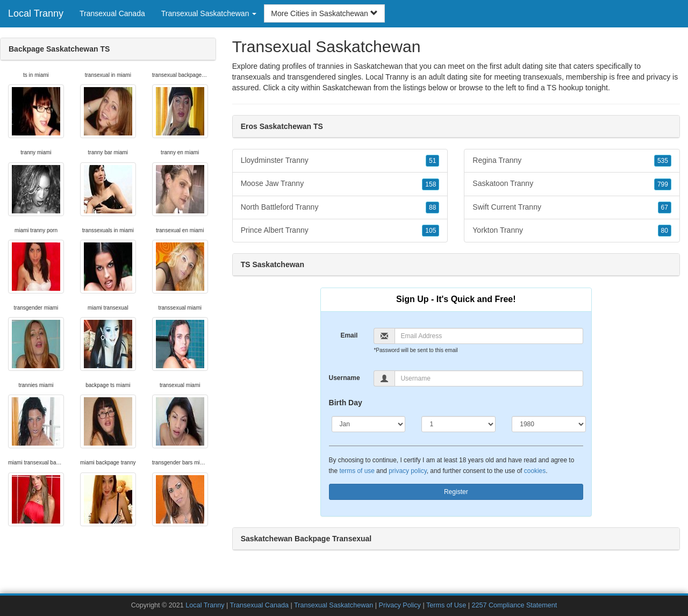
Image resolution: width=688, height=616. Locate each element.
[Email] (489, 336)
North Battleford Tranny (340, 207)
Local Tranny (36, 13)
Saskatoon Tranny (572, 184)
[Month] (369, 424)
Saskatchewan (347, 88)
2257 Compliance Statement (514, 605)
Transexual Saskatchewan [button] (209, 13)
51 (432, 161)
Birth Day (346, 403)
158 (431, 184)
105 (431, 231)
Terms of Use (446, 605)
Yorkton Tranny (572, 231)
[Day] (458, 424)
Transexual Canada (112, 13)
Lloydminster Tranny (340, 161)
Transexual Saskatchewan (334, 605)
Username (345, 378)
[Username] (489, 378)
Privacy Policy (400, 605)
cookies (535, 471)
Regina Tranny (572, 161)
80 (665, 231)
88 (432, 207)
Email (349, 335)
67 (665, 207)
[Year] (549, 424)
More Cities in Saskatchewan (324, 13)
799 (663, 184)
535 (663, 161)
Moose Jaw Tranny (340, 184)
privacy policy (407, 471)
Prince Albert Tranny (340, 231)
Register (456, 492)
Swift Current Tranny (572, 207)
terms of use (357, 471)
